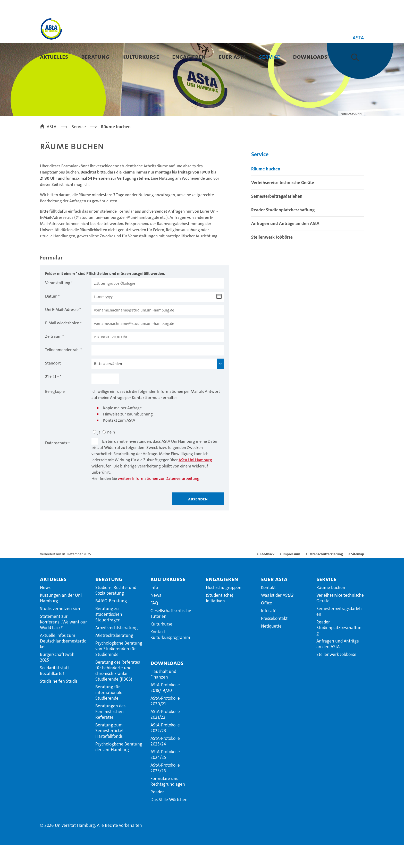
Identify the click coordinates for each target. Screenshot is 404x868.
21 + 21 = (52, 399)
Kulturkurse (141, 57)
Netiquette (271, 649)
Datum (51, 319)
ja (99, 455)
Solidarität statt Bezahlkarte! (54, 693)
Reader (157, 814)
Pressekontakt (274, 641)
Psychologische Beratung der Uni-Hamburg (119, 769)
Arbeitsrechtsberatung (116, 650)
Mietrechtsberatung (114, 658)
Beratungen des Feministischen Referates (110, 734)
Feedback (267, 577)
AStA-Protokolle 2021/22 (165, 737)
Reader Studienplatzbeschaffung (283, 232)
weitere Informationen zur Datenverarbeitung (159, 501)
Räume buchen (266, 192)
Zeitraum (53, 359)
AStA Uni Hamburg (195, 483)
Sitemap (358, 577)
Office (267, 626)
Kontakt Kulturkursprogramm (170, 657)
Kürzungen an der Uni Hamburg (61, 621)
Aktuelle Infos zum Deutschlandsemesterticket (63, 664)
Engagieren (189, 57)
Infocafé (269, 633)
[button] (355, 57)
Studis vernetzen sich (60, 631)
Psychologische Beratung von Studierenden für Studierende (119, 671)
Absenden (198, 522)
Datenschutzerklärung (326, 577)
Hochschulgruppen (224, 610)
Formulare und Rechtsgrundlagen (168, 804)
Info (154, 610)
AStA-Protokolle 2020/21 (165, 724)
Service (270, 57)
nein (111, 455)
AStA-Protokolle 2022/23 (165, 750)
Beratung (95, 57)
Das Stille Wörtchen (169, 822)
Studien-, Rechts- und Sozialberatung (116, 613)
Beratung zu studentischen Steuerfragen (109, 637)
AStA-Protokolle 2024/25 (165, 777)
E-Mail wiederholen (62, 346)
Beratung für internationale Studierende (109, 715)
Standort (53, 386)
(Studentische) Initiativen (220, 621)
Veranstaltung (58, 305)
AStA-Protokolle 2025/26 (165, 791)
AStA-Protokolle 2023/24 (165, 764)
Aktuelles (54, 57)
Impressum (291, 577)
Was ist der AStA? (277, 618)
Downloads (310, 57)
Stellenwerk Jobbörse (272, 260)
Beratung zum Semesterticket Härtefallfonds (110, 753)
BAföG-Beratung (111, 623)
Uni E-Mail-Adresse (62, 332)
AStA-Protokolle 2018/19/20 (165, 710)
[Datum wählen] (219, 319)
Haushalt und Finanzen (163, 697)
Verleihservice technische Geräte (283, 205)
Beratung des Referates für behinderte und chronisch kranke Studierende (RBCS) (118, 693)
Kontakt (268, 610)
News (45, 610)
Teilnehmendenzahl (62, 372)
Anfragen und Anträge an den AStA (285, 246)
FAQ (154, 626)
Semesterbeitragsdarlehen (277, 219)
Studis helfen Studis (59, 704)
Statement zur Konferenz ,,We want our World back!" (63, 645)
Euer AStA (232, 57)
